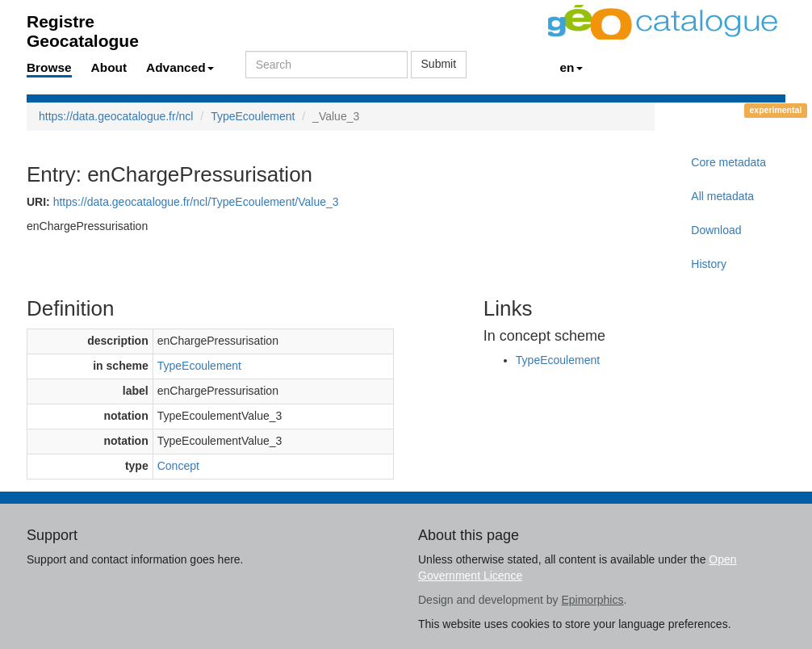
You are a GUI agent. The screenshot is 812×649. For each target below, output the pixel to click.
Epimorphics (592, 600)
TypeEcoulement (253, 116)
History (709, 264)
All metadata (722, 196)
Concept (178, 466)
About (109, 67)
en (571, 67)
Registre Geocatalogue (83, 26)
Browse (49, 67)
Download (716, 230)
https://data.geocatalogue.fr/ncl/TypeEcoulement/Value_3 (196, 202)
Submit (439, 64)
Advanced (180, 67)
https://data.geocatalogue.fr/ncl (116, 116)
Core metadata (728, 162)
